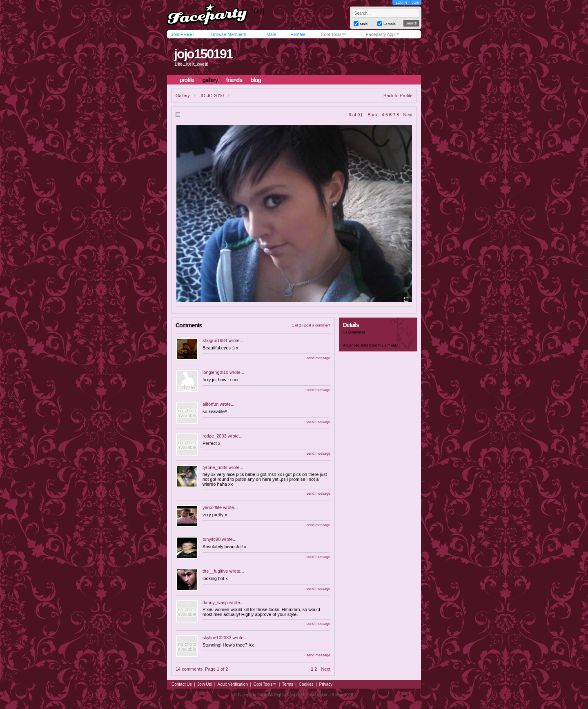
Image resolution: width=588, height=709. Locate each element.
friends (234, 80)
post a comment (317, 325)
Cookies (306, 684)
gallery (210, 80)
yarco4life (212, 507)
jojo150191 (203, 54)
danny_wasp (215, 602)
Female (298, 34)
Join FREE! (183, 34)
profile (187, 80)
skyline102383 (217, 638)
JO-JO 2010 (212, 96)
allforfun (210, 404)
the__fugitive (215, 571)
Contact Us (182, 684)
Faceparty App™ (383, 34)
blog (256, 80)
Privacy (326, 684)
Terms (288, 684)
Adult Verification (233, 684)
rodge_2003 (215, 436)
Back (372, 115)
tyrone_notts (215, 467)
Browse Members (229, 34)
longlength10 (215, 372)
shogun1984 (215, 340)
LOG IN (401, 3)
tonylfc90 (212, 539)
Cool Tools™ (333, 34)
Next (408, 115)
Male (271, 34)
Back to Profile (398, 96)
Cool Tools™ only (383, 345)
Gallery (183, 96)
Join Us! (205, 684)
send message (318, 358)
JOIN (416, 3)
